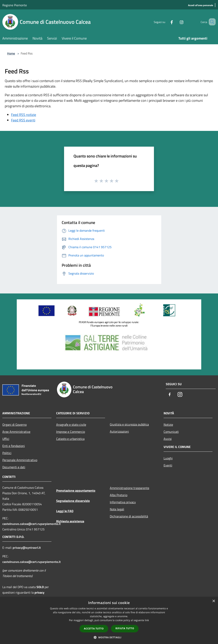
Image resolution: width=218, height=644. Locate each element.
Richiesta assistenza (70, 521)
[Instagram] (176, 22)
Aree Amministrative (16, 432)
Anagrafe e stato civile (71, 425)
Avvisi (168, 439)
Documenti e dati (14, 467)
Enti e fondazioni (14, 446)
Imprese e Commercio (71, 432)
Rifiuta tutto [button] (125, 628)
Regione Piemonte (15, 5)
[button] (109, 637)
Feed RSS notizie (24, 115)
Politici (7, 453)
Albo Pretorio (119, 495)
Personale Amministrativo (20, 460)
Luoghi (168, 458)
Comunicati (171, 432)
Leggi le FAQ (65, 511)
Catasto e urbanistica (70, 439)
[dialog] (109, 620)
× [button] (214, 601)
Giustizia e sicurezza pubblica (129, 424)
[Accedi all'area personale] (201, 5)
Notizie (168, 425)
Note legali (117, 509)
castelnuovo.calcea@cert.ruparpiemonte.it (32, 524)
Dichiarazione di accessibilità (129, 516)
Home (11, 53)
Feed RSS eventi (23, 120)
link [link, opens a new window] (147, 620)
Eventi (168, 465)
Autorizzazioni (119, 431)
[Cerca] (211, 22)
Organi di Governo (14, 425)
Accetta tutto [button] (94, 629)
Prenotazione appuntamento (76, 490)
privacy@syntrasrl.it (27, 548)
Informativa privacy (123, 502)
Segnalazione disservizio (73, 501)
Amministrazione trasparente (129, 488)
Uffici (6, 439)
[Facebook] (166, 22)
